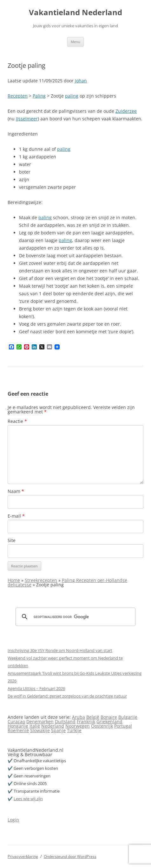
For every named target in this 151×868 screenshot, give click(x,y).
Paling (39, 96)
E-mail (16, 516)
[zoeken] (75, 617)
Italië (35, 726)
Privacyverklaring (23, 856)
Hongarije (18, 726)
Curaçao (16, 721)
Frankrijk (86, 721)
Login (13, 820)
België (93, 717)
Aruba (79, 717)
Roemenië (18, 730)
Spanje (58, 730)
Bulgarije (128, 717)
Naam (16, 491)
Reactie (17, 421)
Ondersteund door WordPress (70, 856)
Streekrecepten (41, 580)
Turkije (74, 730)
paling (72, 96)
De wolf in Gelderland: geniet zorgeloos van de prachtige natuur (67, 696)
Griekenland (109, 721)
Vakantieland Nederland (75, 13)
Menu (75, 42)
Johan (81, 81)
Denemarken (40, 721)
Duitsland (65, 721)
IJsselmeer (27, 119)
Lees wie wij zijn (28, 799)
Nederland (53, 726)
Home (14, 580)
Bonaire (109, 717)
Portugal (123, 726)
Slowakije (40, 730)
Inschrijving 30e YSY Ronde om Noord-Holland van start (60, 650)
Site (12, 540)
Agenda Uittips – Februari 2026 (36, 688)
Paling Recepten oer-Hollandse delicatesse (67, 582)
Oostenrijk (102, 726)
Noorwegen (78, 726)
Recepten (18, 96)
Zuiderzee (126, 111)
